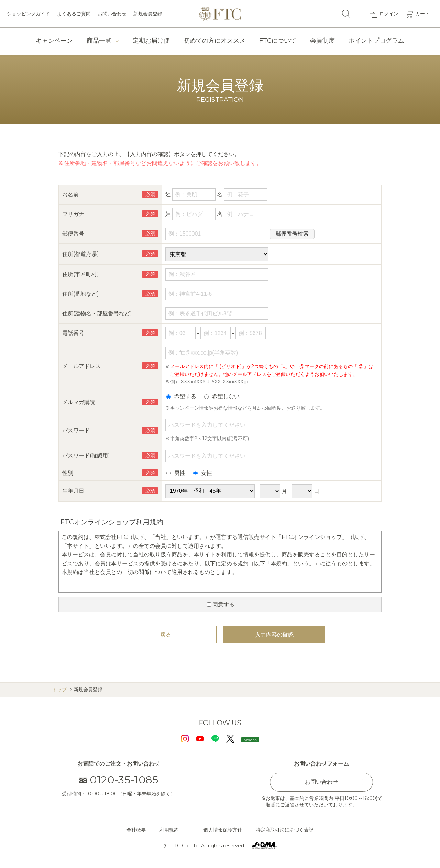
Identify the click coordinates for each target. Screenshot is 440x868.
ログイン (389, 13)
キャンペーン (54, 41)
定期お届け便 (151, 41)
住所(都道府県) (81, 254)
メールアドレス (81, 366)
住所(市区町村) (81, 274)
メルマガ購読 (79, 402)
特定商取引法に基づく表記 (285, 830)
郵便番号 (73, 234)
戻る (166, 635)
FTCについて (278, 41)
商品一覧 (99, 41)
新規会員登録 (148, 14)
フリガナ (73, 214)
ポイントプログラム (376, 41)
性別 (68, 473)
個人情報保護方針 (223, 830)
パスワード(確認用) (86, 455)
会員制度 (322, 41)
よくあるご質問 (74, 14)
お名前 (70, 194)
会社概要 (136, 830)
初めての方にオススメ (214, 41)
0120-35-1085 (119, 780)
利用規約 (169, 830)
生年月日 (73, 491)
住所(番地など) (81, 294)
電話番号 (73, 333)
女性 (203, 473)
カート (422, 13)
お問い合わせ (112, 14)
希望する (181, 396)
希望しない (222, 396)
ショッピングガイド (29, 14)
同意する (221, 604)
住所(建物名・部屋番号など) (97, 313)
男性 (176, 473)
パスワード (76, 430)
